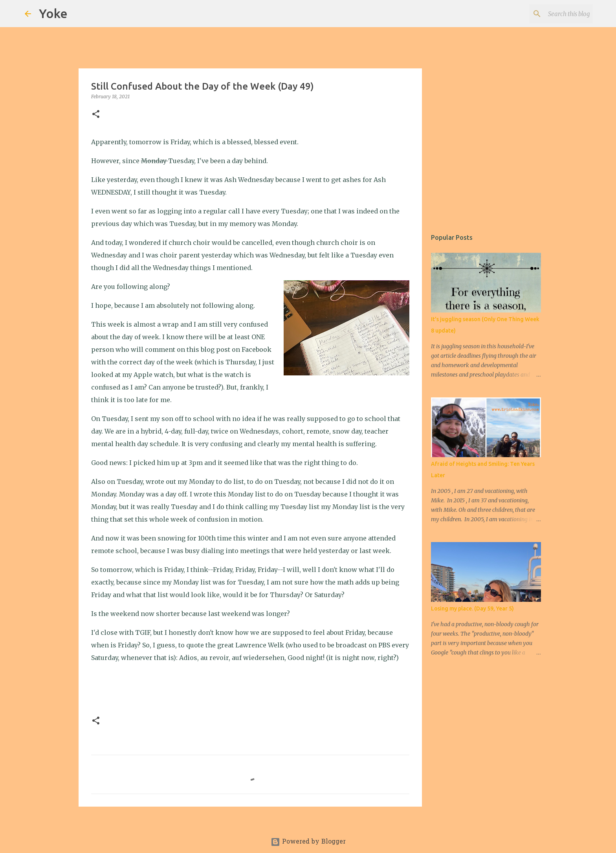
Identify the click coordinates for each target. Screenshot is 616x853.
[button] (96, 115)
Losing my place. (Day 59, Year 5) (472, 608)
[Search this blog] (552, 14)
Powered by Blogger (308, 842)
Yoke (53, 13)
